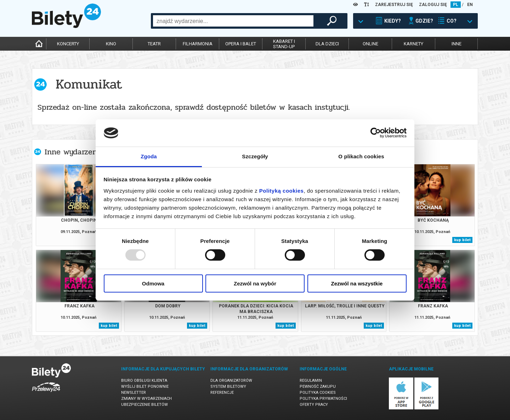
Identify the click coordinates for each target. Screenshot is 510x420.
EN (470, 5)
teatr (154, 44)
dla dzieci (327, 44)
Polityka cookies (318, 393)
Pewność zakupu (318, 387)
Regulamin (311, 381)
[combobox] (233, 21)
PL (456, 5)
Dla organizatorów (231, 381)
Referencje (222, 393)
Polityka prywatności (323, 399)
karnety (413, 44)
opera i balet (241, 44)
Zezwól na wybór (255, 283)
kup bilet (462, 240)
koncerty (68, 44)
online (370, 44)
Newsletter (134, 393)
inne (457, 44)
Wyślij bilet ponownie (145, 387)
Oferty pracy (314, 405)
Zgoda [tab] (149, 156)
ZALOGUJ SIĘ (433, 5)
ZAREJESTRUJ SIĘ (394, 5)
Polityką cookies (282, 191)
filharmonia (198, 44)
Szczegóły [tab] (255, 156)
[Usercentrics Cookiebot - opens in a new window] (376, 133)
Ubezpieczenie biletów (144, 405)
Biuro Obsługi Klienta (144, 381)
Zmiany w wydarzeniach (146, 399)
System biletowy (228, 387)
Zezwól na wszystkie (357, 283)
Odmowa (153, 283)
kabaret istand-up (284, 44)
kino (111, 44)
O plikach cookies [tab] (361, 156)
